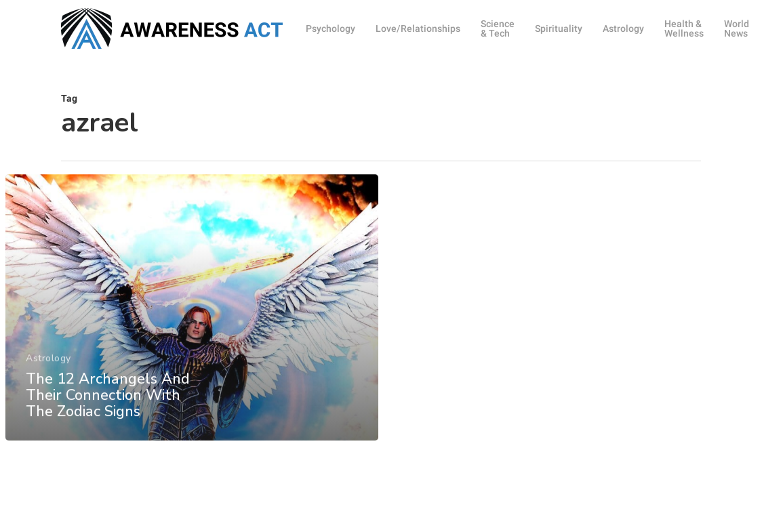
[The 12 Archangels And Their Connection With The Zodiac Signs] (192, 319)
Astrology (48, 370)
